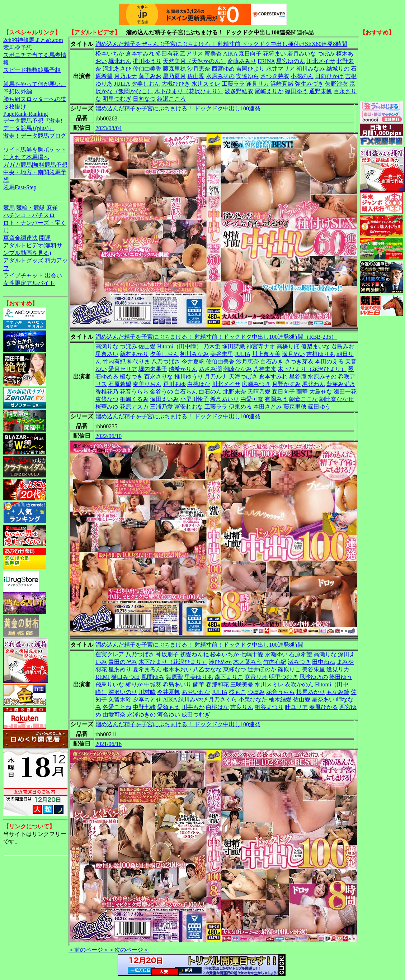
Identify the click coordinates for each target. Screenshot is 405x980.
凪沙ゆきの (314, 677)
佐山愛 (196, 76)
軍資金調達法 (20, 238)
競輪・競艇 (30, 208)
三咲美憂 (242, 684)
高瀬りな (107, 346)
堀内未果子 (153, 369)
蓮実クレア (110, 654)
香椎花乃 (107, 392)
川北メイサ (321, 61)
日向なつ (144, 99)
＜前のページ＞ (89, 950)
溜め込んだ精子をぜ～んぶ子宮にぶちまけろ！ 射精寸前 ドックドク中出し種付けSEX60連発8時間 (221, 44)
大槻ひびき (176, 84)
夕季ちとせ (147, 700)
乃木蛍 (212, 346)
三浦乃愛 (161, 407)
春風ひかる (324, 707)
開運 (45, 238)
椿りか (134, 684)
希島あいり (225, 399)
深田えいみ (164, 399)
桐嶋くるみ (134, 399)
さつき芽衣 (275, 76)
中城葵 (153, 684)
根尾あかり (311, 692)
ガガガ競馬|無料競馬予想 (35, 165)
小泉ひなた (253, 700)
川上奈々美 (266, 354)
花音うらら (134, 392)
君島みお (343, 346)
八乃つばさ (166, 361)
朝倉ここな (303, 399)
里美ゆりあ (199, 677)
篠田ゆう (296, 91)
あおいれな (196, 692)
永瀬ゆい (276, 654)
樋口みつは (126, 677)
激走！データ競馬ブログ (35, 136)
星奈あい (107, 354)
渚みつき (299, 662)
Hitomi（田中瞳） (180, 346)
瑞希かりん (183, 369)
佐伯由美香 (147, 69)
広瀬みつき (256, 384)
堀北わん (120, 61)
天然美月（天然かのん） (194, 61)
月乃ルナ (126, 76)
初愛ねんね (194, 654)
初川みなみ (311, 69)
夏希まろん (147, 669)
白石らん (186, 392)
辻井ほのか (262, 669)
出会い (53, 275)
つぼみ (326, 54)
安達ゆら (248, 76)
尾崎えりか (269, 91)
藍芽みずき (341, 384)
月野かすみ (286, 384)
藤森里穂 (174, 69)
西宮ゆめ (223, 69)
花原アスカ (134, 407)
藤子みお (150, 76)
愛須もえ (169, 707)
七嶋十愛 (252, 654)
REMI (103, 677)
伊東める (240, 407)
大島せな (321, 392)
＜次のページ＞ (129, 950)
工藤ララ (233, 84)
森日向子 (250, 54)
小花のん (302, 76)
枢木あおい (177, 669)
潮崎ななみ (237, 369)
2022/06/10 (109, 436)
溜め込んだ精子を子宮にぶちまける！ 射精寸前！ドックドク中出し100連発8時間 (199, 645)
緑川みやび (193, 700)
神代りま (138, 361)
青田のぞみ (123, 662)
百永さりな (159, 377)
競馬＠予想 (18, 47)
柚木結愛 (280, 700)
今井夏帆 (193, 361)
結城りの (338, 69)
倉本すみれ (140, 54)
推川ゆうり (147, 61)
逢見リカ (258, 84)
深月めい (293, 354)
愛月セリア (123, 369)
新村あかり (134, 354)
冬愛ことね (117, 707)
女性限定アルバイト (29, 283)
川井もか (193, 707)
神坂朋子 (167, 654)
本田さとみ (268, 407)
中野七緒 (144, 707)
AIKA (230, 54)
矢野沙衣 (336, 84)
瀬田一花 (345, 392)
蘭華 (302, 392)
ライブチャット (23, 275)
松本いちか (110, 54)
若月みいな (302, 54)
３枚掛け (15, 107)
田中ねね (324, 662)
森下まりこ (229, 677)
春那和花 (217, 684)
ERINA (266, 61)
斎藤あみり (242, 61)
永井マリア (281, 69)
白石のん (210, 392)
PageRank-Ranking (25, 114)
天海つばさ (243, 377)
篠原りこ (289, 669)
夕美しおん (146, 84)
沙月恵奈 (199, 69)
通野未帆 (321, 91)
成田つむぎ (196, 715)
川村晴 (147, 692)
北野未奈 (235, 392)
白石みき (272, 361)
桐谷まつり (269, 707)
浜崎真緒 (282, 84)
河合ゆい (169, 715)
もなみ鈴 (338, 692)
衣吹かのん (299, 684)
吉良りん (242, 707)
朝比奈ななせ (336, 399)
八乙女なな (207, 669)
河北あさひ (117, 69)
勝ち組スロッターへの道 (35, 99)
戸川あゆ (174, 384)
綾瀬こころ (171, 99)
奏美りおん (147, 384)
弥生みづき (309, 84)
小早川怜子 (194, 399)
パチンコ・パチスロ (29, 215)
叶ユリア (296, 707)
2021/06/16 (109, 744)
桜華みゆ (107, 407)
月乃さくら (223, 700)
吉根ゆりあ (321, 354)
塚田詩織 (234, 346)
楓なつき (131, 377)
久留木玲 (120, 700)
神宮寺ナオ (261, 346)
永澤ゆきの (141, 715)
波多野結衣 (239, 91)
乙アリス (192, 54)
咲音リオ (256, 677)
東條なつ (107, 399)
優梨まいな (315, 346)
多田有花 (167, 54)
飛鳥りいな (110, 684)
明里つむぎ (117, 99)
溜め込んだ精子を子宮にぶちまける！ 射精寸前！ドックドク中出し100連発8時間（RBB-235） (216, 337)
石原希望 (120, 384)
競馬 (9, 208)
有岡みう (276, 399)
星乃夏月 (174, 76)
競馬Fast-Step (20, 187)
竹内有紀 (114, 361)
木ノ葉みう (248, 662)
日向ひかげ (329, 76)
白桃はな (199, 384)
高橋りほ (288, 346)
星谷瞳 (298, 377)
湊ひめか (220, 662)
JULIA (122, 84)
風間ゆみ (153, 677)
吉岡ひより (250, 69)
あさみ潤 (210, 369)
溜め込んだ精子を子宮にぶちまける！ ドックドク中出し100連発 (178, 108)
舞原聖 (174, 677)
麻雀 (52, 208)
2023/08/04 (109, 128)
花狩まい (274, 54)
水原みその (220, 76)
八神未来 (265, 369)
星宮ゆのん (291, 61)
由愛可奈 (252, 399)
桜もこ (237, 692)
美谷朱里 (222, 354)
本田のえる (329, 361)
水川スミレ (206, 84)
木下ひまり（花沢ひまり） (189, 91)
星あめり (120, 669)
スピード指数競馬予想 (32, 70)
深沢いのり (123, 692)
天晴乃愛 (259, 392)
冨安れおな (189, 407)
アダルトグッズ (23, 260)
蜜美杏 (213, 54)
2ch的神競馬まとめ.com (33, 40)
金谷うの (161, 392)
